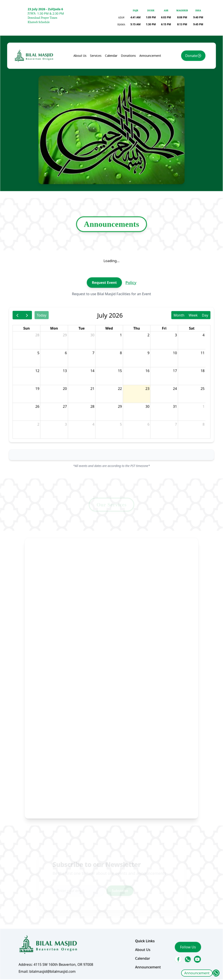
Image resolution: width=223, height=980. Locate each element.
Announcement (197, 973)
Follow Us (176, 878)
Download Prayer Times (42, 18)
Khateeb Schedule (39, 22)
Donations (126, 126)
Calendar (111, 126)
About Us (85, 126)
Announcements (111, 269)
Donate (179, 127)
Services (98, 126)
